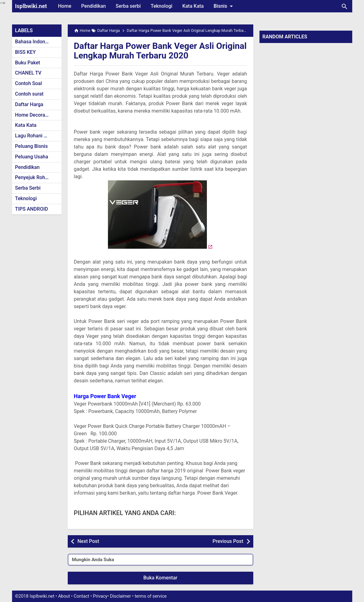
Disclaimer (121, 596)
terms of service (150, 596)
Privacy (100, 596)
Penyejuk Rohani (34, 177)
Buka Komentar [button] (161, 578)
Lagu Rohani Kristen (37, 136)
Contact (81, 596)
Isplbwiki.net (31, 6)
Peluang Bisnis (32, 146)
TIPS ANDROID (32, 209)
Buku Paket (28, 63)
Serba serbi (128, 6)
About (64, 596)
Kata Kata (193, 6)
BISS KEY (26, 52)
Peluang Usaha (32, 157)
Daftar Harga (29, 104)
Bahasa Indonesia (35, 42)
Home (65, 6)
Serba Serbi (28, 188)
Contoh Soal (29, 83)
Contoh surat (29, 94)
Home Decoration (34, 115)
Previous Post (228, 541)
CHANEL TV (28, 73)
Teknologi (161, 6)
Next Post (88, 541)
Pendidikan (93, 6)
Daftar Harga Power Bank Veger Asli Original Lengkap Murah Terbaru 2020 (160, 51)
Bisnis (225, 6)
